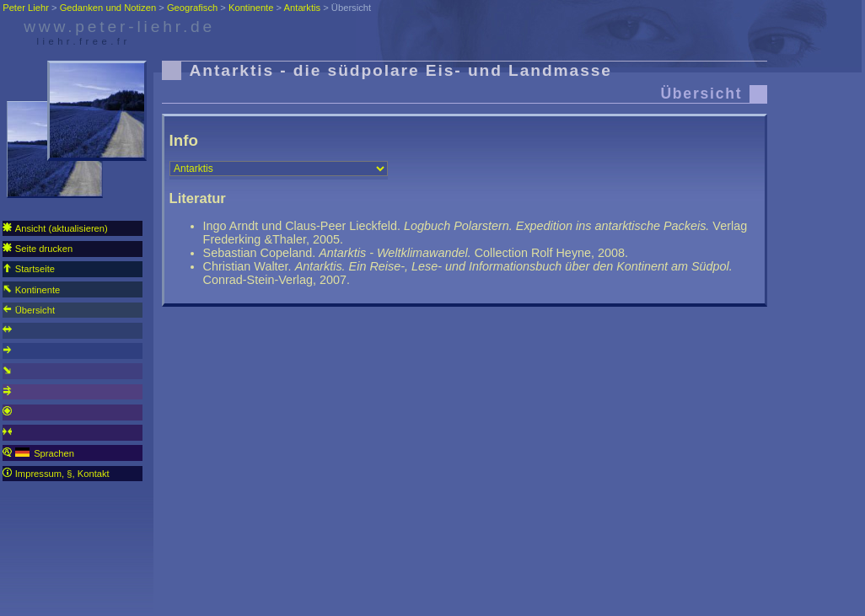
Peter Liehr (26, 8)
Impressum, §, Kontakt (56, 473)
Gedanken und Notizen (108, 8)
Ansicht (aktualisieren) (55, 228)
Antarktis (303, 8)
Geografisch (192, 8)
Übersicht (29, 310)
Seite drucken (38, 248)
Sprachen (38, 453)
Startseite (29, 268)
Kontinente (31, 289)
